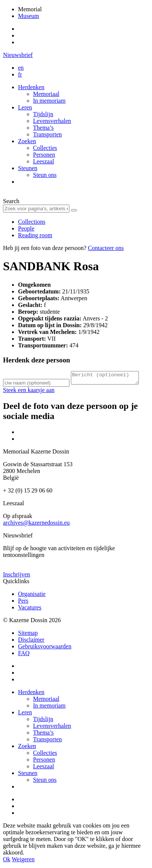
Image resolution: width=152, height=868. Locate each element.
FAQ (24, 655)
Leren (25, 107)
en (21, 68)
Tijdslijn (43, 114)
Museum (29, 16)
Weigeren (23, 861)
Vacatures (30, 610)
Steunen (28, 168)
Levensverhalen (52, 121)
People (26, 228)
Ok (7, 861)
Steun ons (45, 175)
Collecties (45, 148)
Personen (44, 155)
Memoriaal (46, 94)
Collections (32, 222)
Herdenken (31, 87)
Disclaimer (31, 642)
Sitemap (28, 635)
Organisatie (32, 596)
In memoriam (49, 101)
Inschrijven (17, 577)
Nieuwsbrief (18, 55)
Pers (23, 603)
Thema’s (43, 128)
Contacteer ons (106, 248)
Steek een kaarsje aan (29, 392)
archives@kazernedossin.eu (36, 525)
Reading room (35, 235)
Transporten (47, 134)
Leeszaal (44, 161)
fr (20, 74)
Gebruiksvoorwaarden (45, 649)
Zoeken (27, 141)
